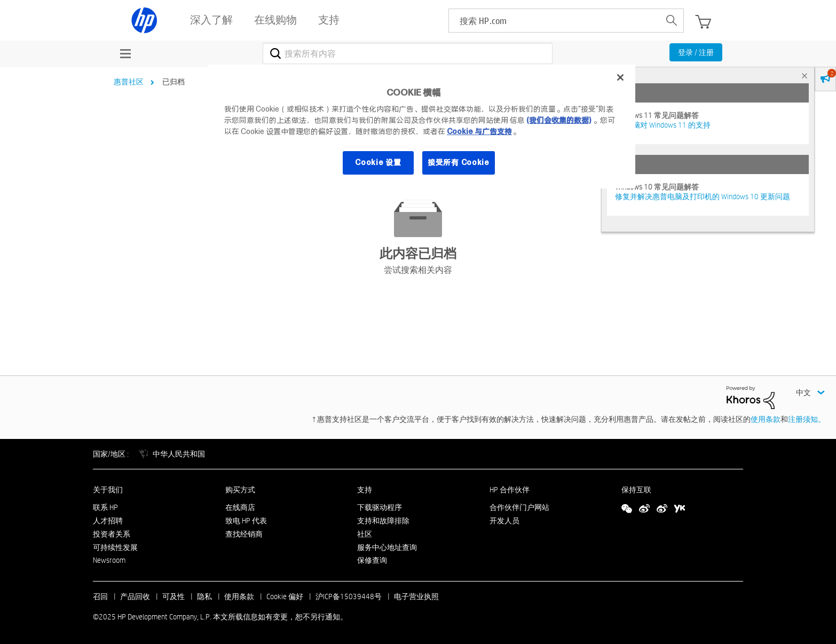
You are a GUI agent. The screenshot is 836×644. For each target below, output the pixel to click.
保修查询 (372, 560)
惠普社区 (129, 82)
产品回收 (135, 596)
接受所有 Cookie (459, 162)
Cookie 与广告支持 (479, 131)
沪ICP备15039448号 (349, 596)
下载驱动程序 (380, 507)
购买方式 (240, 490)
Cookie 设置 (378, 162)
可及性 (173, 596)
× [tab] (805, 76)
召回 (100, 596)
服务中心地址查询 (387, 547)
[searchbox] (554, 21)
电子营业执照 (416, 596)
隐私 (204, 596)
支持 (365, 490)
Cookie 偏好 (285, 596)
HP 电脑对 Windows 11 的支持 (663, 125)
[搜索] (408, 53)
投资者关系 (112, 534)
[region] (422, 127)
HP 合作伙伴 (510, 490)
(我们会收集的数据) (559, 120)
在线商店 (240, 507)
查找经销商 (244, 534)
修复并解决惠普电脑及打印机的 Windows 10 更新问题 (703, 197)
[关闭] (620, 77)
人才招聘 (108, 521)
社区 (365, 534)
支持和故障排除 (383, 521)
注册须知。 (807, 419)
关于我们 (108, 490)
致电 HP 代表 (246, 521)
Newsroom (109, 560)
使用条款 (766, 419)
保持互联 (636, 490)
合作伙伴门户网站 (519, 507)
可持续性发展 (115, 547)
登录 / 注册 (696, 52)
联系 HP (105, 507)
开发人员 (504, 521)
